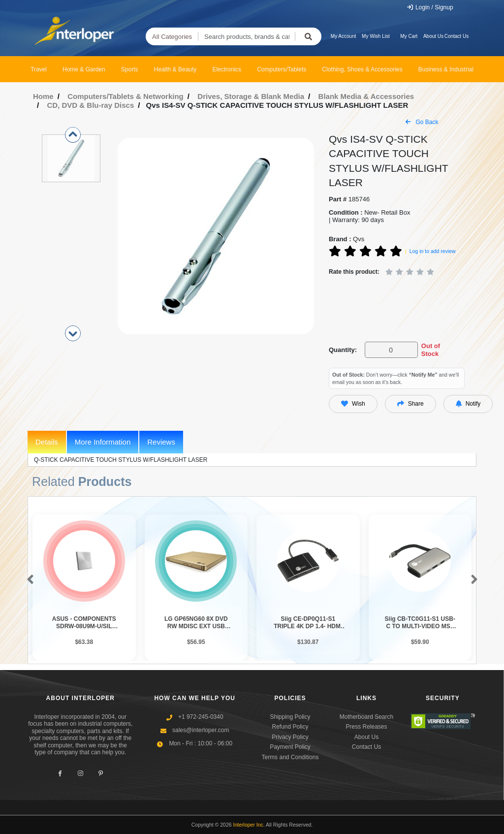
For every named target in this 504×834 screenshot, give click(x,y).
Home (43, 96)
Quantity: (343, 350)
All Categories (172, 37)
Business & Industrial (446, 69)
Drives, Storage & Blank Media (251, 96)
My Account (344, 36)
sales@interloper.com (201, 730)
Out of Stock (431, 350)
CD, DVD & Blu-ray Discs (91, 105)
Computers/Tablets (282, 69)
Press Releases (366, 727)
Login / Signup (430, 7)
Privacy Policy (290, 737)
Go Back (422, 122)
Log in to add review (433, 251)
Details (47, 442)
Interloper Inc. (249, 825)
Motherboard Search (366, 717)
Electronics (227, 69)
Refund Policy (290, 727)
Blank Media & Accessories (366, 96)
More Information (103, 442)
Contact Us (457, 36)
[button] (28, 580)
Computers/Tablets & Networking (126, 96)
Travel (39, 69)
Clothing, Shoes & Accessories (362, 69)
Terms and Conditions (290, 757)
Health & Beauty (175, 69)
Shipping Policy (290, 717)
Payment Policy (290, 747)
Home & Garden (84, 69)
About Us (433, 36)
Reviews (161, 442)
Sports (130, 69)
